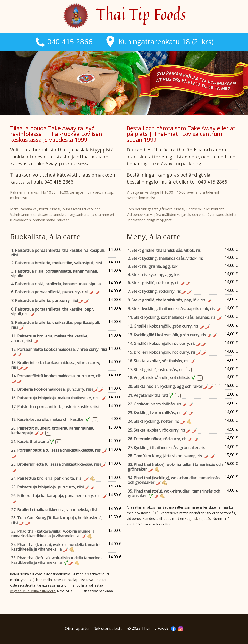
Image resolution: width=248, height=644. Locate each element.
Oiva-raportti (77, 629)
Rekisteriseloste (108, 629)
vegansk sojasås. (198, 519)
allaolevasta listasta (47, 157)
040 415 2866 (64, 42)
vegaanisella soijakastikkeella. (33, 591)
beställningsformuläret (152, 182)
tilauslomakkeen (97, 175)
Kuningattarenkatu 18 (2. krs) (159, 42)
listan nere (187, 157)
